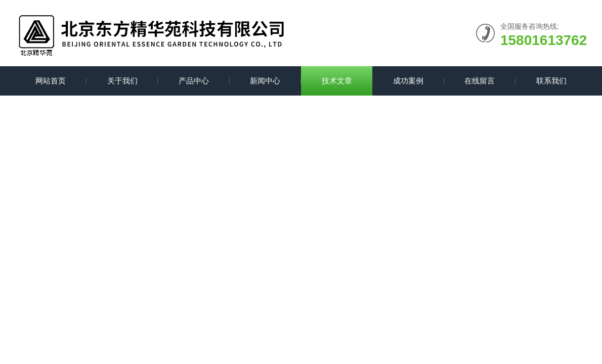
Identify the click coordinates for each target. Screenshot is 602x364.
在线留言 (480, 81)
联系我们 (551, 81)
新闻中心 (265, 81)
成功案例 (408, 81)
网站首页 (51, 81)
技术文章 (337, 81)
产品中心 (194, 81)
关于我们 (122, 81)
